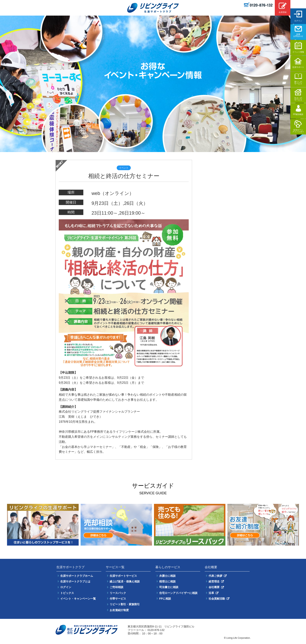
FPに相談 (165, 599)
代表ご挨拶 (215, 576)
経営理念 (214, 581)
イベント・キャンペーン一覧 (78, 599)
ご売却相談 (117, 587)
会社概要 (214, 587)
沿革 (211, 593)
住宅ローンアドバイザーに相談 (178, 593)
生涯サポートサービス (123, 576)
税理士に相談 (167, 581)
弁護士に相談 (167, 576)
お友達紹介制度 (119, 610)
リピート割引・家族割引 (125, 604)
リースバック (118, 593)
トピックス (67, 593)
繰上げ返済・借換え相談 (125, 581)
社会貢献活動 (217, 599)
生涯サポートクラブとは (75, 581)
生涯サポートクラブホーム (77, 576)
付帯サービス (118, 599)
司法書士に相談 (169, 587)
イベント (124, 168)
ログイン (66, 587)
